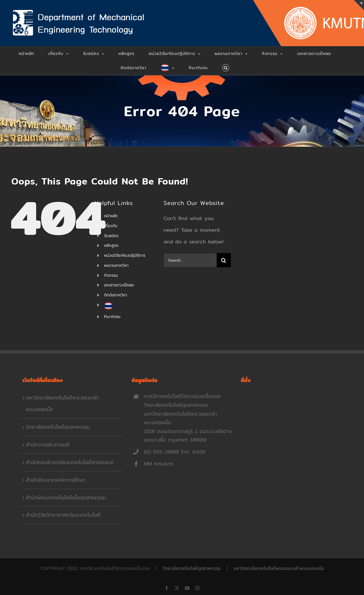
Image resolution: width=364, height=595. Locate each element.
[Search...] (190, 260)
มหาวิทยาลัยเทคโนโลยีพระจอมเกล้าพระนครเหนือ (62, 403)
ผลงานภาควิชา (116, 265)
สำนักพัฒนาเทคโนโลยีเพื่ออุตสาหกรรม (66, 497)
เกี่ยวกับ (111, 226)
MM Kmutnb (159, 464)
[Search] (224, 260)
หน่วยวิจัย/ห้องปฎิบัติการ (125, 255)
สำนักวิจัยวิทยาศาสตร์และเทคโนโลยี (63, 515)
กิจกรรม (111, 275)
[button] (226, 68)
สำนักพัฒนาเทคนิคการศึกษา (56, 480)
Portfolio (112, 317)
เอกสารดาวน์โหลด (119, 285)
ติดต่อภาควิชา (116, 295)
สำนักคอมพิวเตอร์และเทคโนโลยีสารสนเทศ (70, 462)
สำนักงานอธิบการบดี (48, 445)
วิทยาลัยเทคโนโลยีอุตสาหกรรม (58, 427)
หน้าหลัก (111, 216)
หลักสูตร (111, 245)
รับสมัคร (111, 236)
